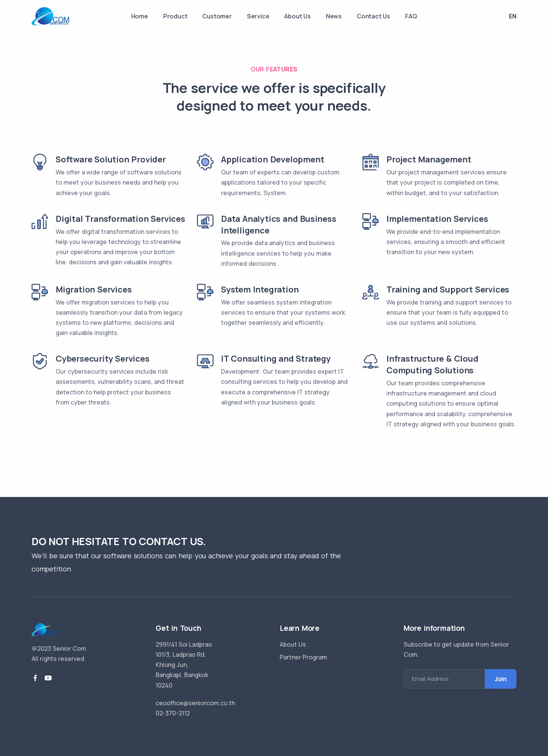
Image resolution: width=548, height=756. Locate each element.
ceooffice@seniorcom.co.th (195, 703)
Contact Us (373, 16)
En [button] (513, 16)
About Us (297, 16)
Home (140, 16)
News (334, 16)
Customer (217, 16)
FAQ (411, 16)
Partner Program (303, 657)
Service (258, 16)
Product (175, 16)
